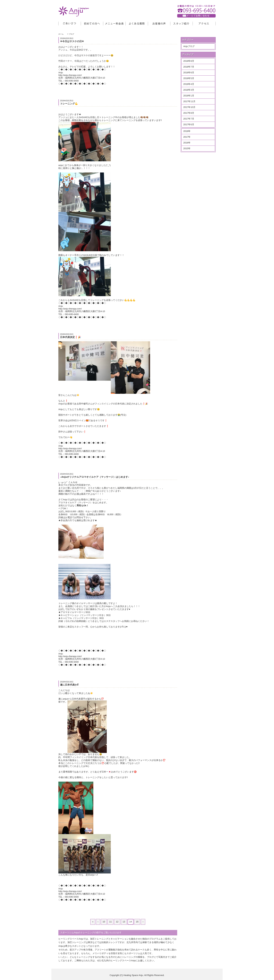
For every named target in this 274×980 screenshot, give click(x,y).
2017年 (187, 137)
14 (131, 922)
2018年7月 (189, 67)
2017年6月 (189, 124)
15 (137, 922)
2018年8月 (189, 61)
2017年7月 (189, 119)
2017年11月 (189, 101)
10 (104, 922)
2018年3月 (189, 90)
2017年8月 (189, 113)
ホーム (61, 34)
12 (117, 922)
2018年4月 (189, 84)
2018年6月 (189, 73)
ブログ (71, 34)
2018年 (187, 131)
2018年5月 (189, 78)
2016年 (187, 143)
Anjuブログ (189, 46)
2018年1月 (189, 96)
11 (110, 922)
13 (124, 922)
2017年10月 (189, 107)
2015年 (187, 148)
